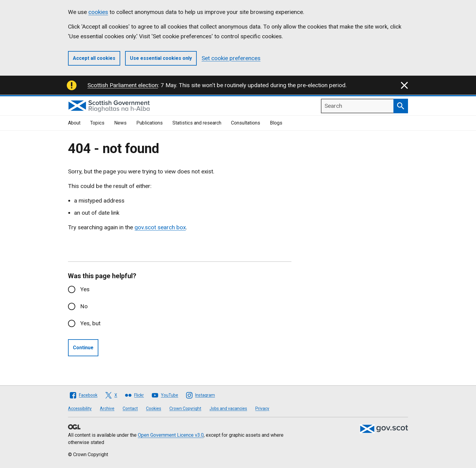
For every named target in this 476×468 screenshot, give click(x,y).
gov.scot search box (160, 227)
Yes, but (90, 323)
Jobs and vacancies (228, 408)
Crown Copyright (185, 408)
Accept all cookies (94, 58)
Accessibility (80, 408)
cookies (98, 12)
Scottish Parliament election (123, 85)
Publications (150, 123)
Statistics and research (197, 123)
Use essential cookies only (161, 58)
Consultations (246, 123)
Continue (83, 348)
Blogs (276, 123)
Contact (130, 408)
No (84, 306)
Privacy (262, 408)
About (74, 123)
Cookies (154, 408)
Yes (85, 289)
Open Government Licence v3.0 (171, 435)
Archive (107, 408)
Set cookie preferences (231, 58)
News (120, 123)
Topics (97, 123)
